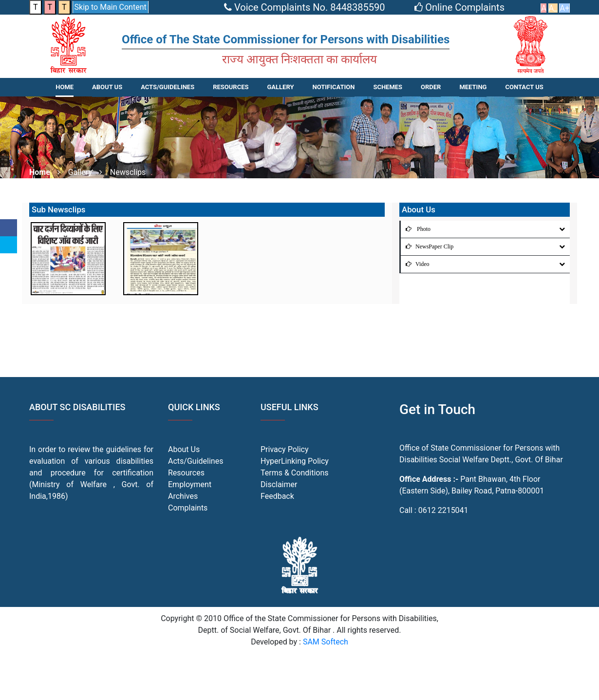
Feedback (277, 496)
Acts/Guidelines (196, 461)
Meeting (473, 87)
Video (415, 264)
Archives (183, 496)
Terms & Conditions (295, 473)
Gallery (280, 87)
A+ (564, 8)
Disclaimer (279, 484)
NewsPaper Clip (427, 246)
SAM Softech (326, 642)
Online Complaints (461, 7)
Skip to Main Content (111, 7)
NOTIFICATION (333, 87)
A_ (553, 8)
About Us (107, 87)
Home (65, 87)
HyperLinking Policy (295, 461)
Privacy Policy (285, 449)
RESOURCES (231, 87)
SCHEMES (388, 87)
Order (431, 87)
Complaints (188, 508)
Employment (190, 484)
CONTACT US (524, 87)
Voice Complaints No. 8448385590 (306, 7)
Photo (416, 229)
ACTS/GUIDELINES (168, 87)
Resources (186, 473)
